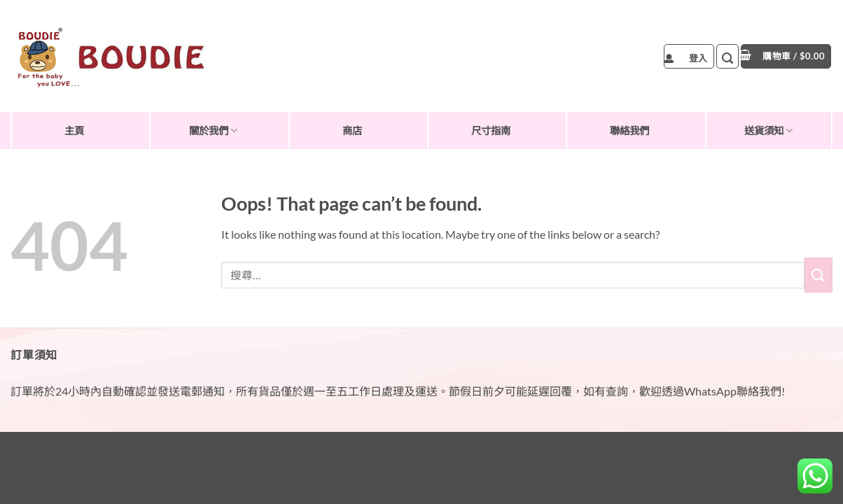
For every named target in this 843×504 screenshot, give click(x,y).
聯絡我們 (629, 131)
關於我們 (213, 131)
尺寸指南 (491, 131)
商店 (352, 131)
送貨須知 (768, 131)
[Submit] (818, 275)
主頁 (74, 131)
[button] (689, 56)
